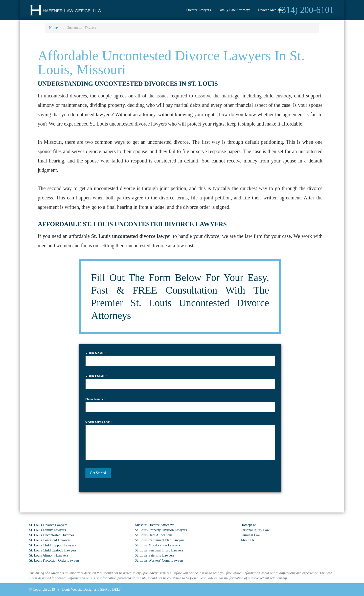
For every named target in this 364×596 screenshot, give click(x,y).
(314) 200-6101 (306, 10)
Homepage (248, 525)
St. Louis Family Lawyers (47, 530)
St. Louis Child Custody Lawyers (53, 550)
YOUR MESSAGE (99, 422)
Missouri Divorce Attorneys (154, 525)
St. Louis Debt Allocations (154, 535)
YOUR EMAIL (96, 376)
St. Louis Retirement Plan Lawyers (160, 540)
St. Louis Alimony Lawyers (49, 555)
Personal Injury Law (255, 530)
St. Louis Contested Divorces (50, 540)
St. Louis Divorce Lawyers (48, 525)
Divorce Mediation (271, 10)
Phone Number (95, 399)
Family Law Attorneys (234, 10)
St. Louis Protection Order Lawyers (54, 560)
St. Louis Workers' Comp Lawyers (159, 560)
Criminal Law (251, 535)
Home (53, 28)
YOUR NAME (96, 353)
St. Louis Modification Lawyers (157, 545)
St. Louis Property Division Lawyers (161, 530)
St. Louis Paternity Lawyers (154, 555)
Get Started (98, 473)
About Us (247, 540)
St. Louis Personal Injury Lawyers (159, 550)
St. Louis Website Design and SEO (82, 590)
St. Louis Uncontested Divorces (52, 535)
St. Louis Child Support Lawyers (52, 545)
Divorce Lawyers (199, 10)
